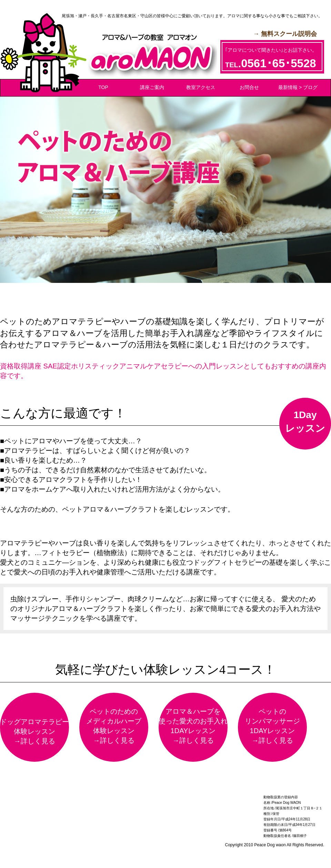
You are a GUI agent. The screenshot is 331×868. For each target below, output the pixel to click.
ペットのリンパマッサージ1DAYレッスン (272, 726)
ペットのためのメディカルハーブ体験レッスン (114, 726)
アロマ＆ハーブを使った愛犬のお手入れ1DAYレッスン (193, 726)
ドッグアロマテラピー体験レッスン (34, 732)
